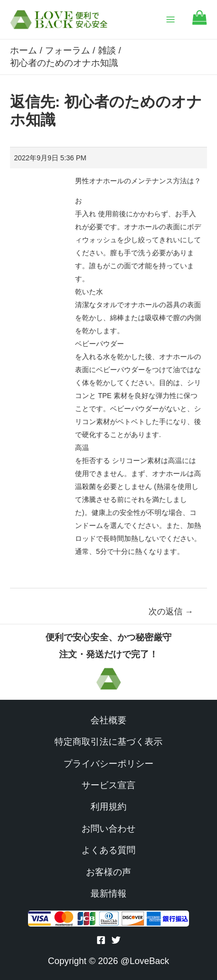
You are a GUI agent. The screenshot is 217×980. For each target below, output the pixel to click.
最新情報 (108, 894)
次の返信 (171, 612)
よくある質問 (108, 850)
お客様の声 (108, 872)
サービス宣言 (108, 785)
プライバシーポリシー (108, 764)
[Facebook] (101, 940)
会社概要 (108, 720)
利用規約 (108, 807)
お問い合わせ (108, 829)
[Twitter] (116, 940)
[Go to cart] (199, 22)
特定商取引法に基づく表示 (108, 742)
